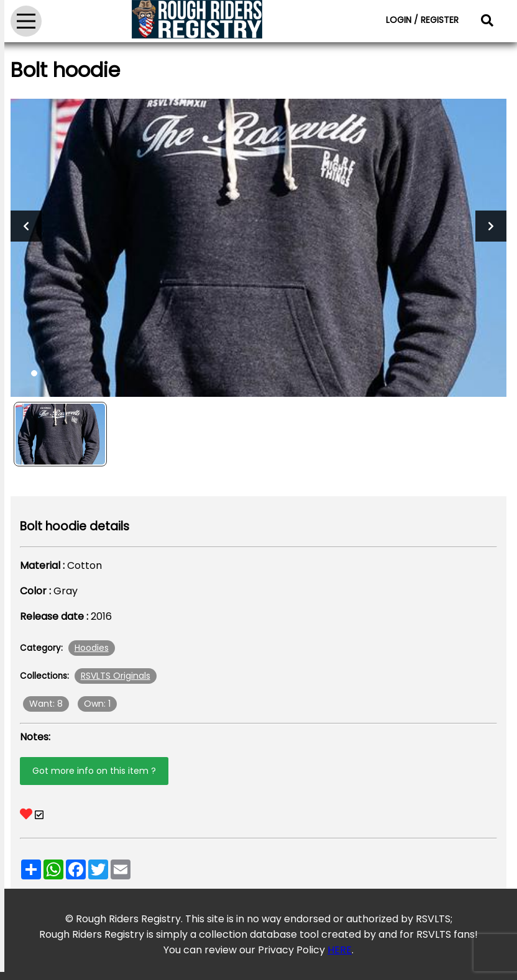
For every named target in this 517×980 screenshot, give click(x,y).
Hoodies (92, 648)
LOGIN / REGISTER (422, 20)
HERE (340, 950)
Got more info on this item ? (94, 771)
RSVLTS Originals (116, 676)
